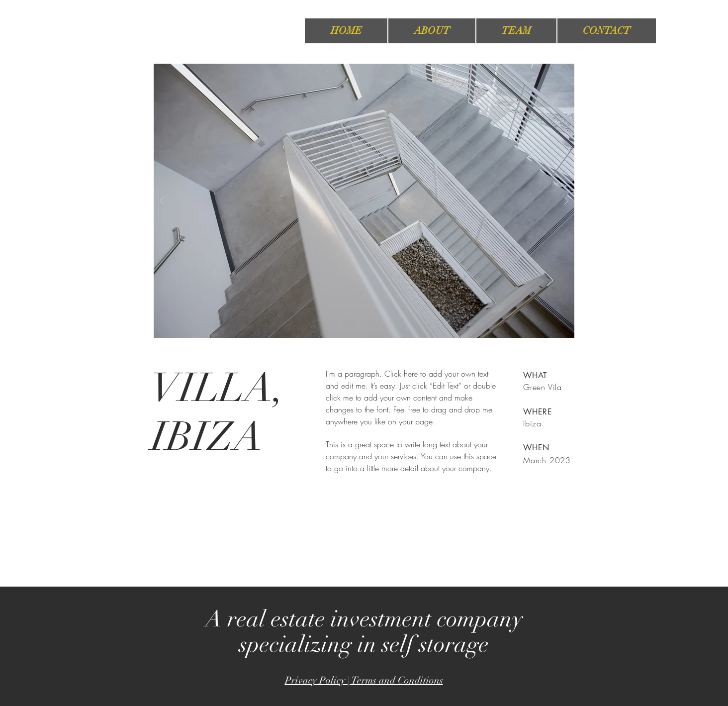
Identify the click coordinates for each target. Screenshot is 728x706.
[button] (364, 201)
